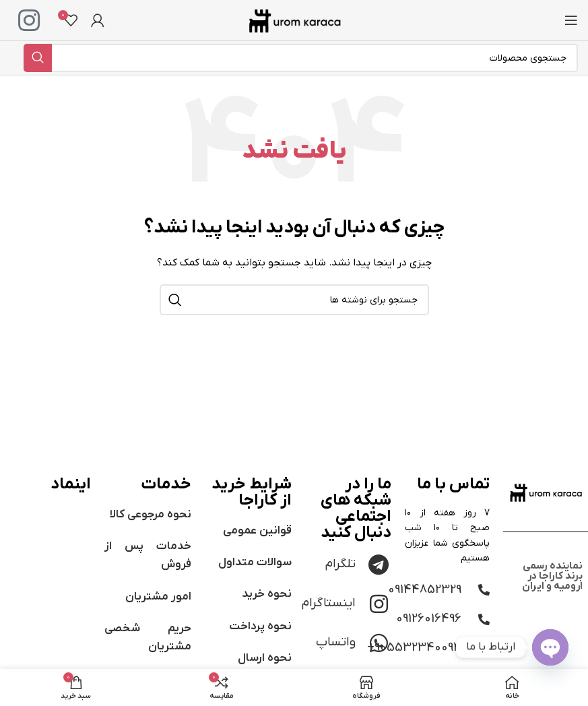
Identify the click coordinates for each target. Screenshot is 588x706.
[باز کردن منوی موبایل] (571, 20)
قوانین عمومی (257, 531)
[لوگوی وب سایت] (294, 20)
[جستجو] (301, 58)
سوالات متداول (255, 563)
